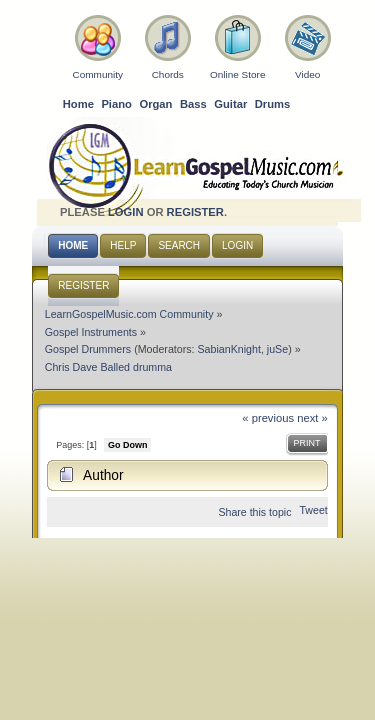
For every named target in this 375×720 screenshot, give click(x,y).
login (126, 212)
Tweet (313, 510)
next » (312, 418)
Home (78, 104)
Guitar (230, 104)
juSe (277, 349)
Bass (193, 104)
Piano (116, 104)
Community (98, 74)
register (195, 212)
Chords (168, 74)
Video (307, 74)
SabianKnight (229, 349)
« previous (268, 418)
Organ (155, 104)
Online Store (237, 74)
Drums (273, 104)
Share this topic (254, 512)
